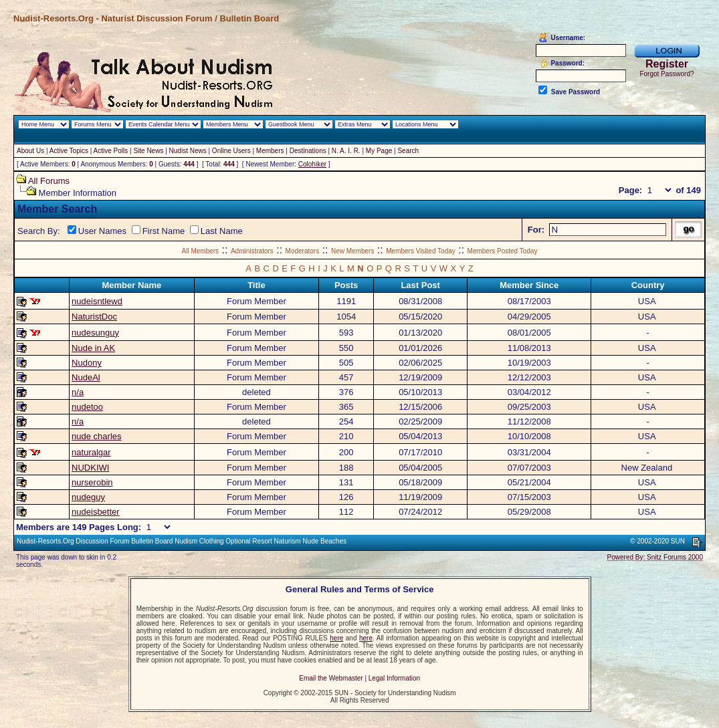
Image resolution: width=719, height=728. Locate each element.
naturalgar (91, 452)
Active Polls (111, 151)
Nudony (87, 363)
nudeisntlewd (97, 301)
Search (408, 151)
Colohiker (312, 164)
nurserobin (92, 482)
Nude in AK (93, 348)
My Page (379, 151)
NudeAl (86, 377)
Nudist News (188, 151)
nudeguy (88, 497)
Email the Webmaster (331, 678)
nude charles (96, 436)
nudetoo (87, 407)
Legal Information (394, 678)
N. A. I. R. (346, 151)
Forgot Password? (666, 74)
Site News (148, 151)
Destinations (308, 151)
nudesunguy (95, 333)
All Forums (49, 181)
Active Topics (69, 151)
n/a (78, 392)
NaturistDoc (94, 317)
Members (270, 151)
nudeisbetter (96, 512)
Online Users (231, 151)
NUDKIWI (90, 468)
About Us (30, 151)
